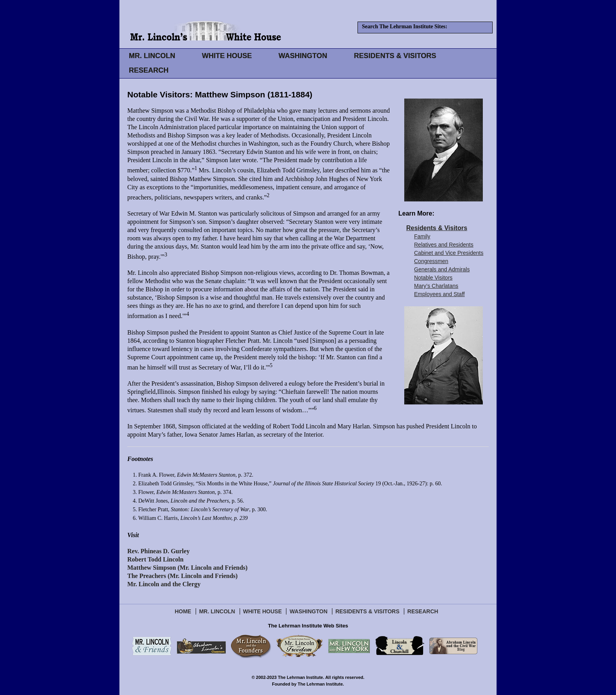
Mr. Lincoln (217, 611)
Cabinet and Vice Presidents (449, 253)
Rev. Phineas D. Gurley (159, 551)
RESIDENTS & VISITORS (395, 56)
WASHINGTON (303, 56)
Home (183, 611)
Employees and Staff (439, 294)
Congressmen (431, 261)
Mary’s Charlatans (436, 286)
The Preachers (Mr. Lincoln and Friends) (182, 576)
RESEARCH (149, 70)
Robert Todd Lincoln (155, 559)
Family (422, 236)
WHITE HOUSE (227, 56)
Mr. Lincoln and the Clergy (164, 584)
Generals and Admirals (442, 269)
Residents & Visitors (437, 228)
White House (263, 611)
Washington (308, 611)
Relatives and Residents (444, 245)
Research (423, 611)
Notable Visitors (433, 278)
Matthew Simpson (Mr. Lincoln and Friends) (187, 568)
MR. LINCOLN (152, 56)
